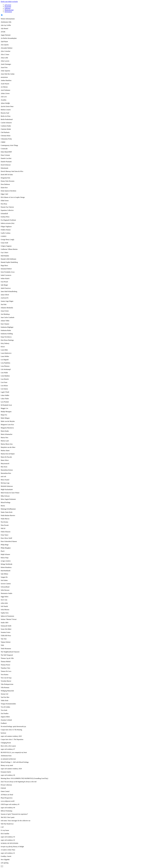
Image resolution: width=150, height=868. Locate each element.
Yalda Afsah (4, 700)
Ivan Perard (4, 282)
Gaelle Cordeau (6, 233)
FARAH (3, 788)
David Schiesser (6, 165)
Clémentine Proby (6, 139)
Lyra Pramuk (5, 402)
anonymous (4, 77)
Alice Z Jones (5, 54)
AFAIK (3, 32)
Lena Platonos (5, 366)
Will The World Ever (7, 824)
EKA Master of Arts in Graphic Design (13, 197)
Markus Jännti (5, 451)
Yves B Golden (5, 707)
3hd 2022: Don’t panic (8, 817)
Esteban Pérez (5, 217)
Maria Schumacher (7, 434)
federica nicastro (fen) (8, 223)
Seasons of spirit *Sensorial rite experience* (14, 814)
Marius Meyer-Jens (7, 444)
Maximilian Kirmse (7, 470)
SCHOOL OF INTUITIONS (10, 843)
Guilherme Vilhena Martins (9, 249)
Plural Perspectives (7, 798)
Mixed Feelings (6, 502)
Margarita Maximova (7, 428)
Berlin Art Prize (6, 116)
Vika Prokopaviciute (7, 684)
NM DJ (3, 528)
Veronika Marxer (6, 681)
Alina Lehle (4, 58)
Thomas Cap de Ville (7, 658)
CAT (2, 827)
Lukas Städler (5, 395)
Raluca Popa (5, 558)
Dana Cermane (5, 155)
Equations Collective (7, 210)
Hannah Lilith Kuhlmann (8, 259)
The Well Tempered (7, 655)
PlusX (3, 551)
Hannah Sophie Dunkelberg (9, 262)
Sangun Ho (4, 577)
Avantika (3, 100)
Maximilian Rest (6, 473)
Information (8, 12)
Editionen (8, 8)
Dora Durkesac (5, 184)
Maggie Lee (4, 408)
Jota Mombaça (5, 314)
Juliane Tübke (5, 321)
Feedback (4, 723)
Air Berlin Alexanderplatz (9, 38)
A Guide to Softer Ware (8, 850)
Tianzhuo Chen (5, 668)
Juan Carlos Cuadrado (8, 317)
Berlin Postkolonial (7, 119)
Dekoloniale (4, 168)
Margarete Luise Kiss (7, 425)
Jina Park (4, 304)
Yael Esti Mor (5, 697)
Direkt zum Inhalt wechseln (9, 2)
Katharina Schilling (7, 334)
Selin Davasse (5, 590)
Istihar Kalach (5, 278)
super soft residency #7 (8, 749)
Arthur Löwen (5, 93)
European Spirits (6, 772)
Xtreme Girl (4, 694)
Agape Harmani (6, 35)
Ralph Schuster (5, 554)
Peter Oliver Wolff (6, 538)
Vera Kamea (5, 675)
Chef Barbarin (5, 132)
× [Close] (2, 866)
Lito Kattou (4, 389)
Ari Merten (4, 87)
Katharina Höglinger (7, 327)
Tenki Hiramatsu (6, 649)
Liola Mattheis (5, 376)
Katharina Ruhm (6, 330)
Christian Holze (6, 136)
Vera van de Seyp (6, 678)
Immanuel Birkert (6, 269)
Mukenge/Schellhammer (8, 509)
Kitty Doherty (5, 343)
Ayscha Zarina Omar (7, 106)
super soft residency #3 (8, 837)
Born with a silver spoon (8, 746)
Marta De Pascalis (6, 457)
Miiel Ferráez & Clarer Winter (10, 493)
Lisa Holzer (4, 386)
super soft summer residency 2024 (11, 769)
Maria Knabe (5, 431)
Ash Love (4, 97)
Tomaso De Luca (6, 671)
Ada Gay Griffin (6, 25)
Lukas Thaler (5, 399)
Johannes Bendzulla (7, 308)
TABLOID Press (6, 636)
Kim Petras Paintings (7, 340)
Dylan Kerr (4, 188)
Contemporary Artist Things (9, 145)
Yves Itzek (4, 710)
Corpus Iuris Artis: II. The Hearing (11, 730)
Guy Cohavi (4, 252)
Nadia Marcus (5, 519)
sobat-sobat (4, 603)
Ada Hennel (4, 29)
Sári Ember (4, 580)
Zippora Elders (5, 717)
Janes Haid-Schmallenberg (9, 291)
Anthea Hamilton (6, 80)
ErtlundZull (4, 214)
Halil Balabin (5, 256)
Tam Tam (4, 639)
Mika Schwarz (5, 496)
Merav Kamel (5, 480)
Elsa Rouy (4, 204)
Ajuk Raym (4, 41)
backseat (3, 733)
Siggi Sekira (5, 597)
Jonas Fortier (5, 311)
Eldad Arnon (5, 201)
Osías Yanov (5, 535)
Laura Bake (4, 350)
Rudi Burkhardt (6, 571)
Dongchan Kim (5, 178)
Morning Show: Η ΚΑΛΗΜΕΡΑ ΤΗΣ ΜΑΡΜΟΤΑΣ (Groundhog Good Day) (24, 778)
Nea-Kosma (4, 522)
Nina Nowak (5, 525)
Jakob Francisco (6, 288)
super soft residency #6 (8, 775)
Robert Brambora (6, 567)
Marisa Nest (4, 438)
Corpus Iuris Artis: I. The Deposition (12, 739)
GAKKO (4, 236)
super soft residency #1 (8, 853)
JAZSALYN (5, 298)
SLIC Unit (4, 600)
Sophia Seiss (5, 613)
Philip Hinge (5, 545)
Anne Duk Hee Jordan (8, 74)
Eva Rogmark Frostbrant (8, 220)
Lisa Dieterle (5, 379)
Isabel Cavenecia (6, 275)
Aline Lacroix (5, 61)
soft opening (5, 863)
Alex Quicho (5, 45)
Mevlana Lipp (5, 483)
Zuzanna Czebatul (6, 720)
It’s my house (5, 830)
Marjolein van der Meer (8, 447)
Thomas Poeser (5, 665)
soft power (8, 5)
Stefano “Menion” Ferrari (9, 619)
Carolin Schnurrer (6, 123)
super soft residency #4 (8, 808)
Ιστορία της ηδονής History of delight (12, 847)
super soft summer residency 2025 (11, 736)
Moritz (3, 506)
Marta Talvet (5, 460)
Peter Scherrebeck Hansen (9, 541)
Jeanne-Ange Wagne (7, 301)
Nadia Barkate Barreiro (8, 515)
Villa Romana (5, 687)
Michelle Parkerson (7, 486)
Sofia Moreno (5, 610)
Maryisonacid (5, 464)
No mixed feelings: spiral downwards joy (13, 726)
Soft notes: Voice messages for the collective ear (16, 821)
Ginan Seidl (4, 243)
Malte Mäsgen (5, 418)
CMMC (3, 142)
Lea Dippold (5, 360)
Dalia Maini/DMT (6, 152)
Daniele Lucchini (6, 158)
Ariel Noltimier (6, 90)
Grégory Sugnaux (6, 246)
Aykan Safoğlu (5, 103)
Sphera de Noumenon (7, 616)
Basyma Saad (5, 113)
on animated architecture (8, 759)
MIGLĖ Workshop (7, 811)
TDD (2, 645)
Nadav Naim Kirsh (7, 512)
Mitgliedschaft (9, 10)
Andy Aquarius (5, 71)
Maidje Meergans (6, 412)
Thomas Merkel (6, 662)
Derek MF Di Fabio (7, 175)
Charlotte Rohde (6, 129)
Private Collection (6, 785)
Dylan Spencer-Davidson (8, 191)
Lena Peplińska (5, 363)
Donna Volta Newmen (8, 181)
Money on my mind (7, 765)
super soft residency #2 (8, 840)
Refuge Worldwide (7, 564)
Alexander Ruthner (7, 48)
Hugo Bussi (4, 265)
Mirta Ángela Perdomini (8, 499)
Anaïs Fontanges (6, 64)
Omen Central (5, 791)
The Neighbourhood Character (10, 652)
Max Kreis (4, 467)
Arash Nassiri (5, 84)
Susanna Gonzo (6, 632)
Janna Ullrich (5, 295)
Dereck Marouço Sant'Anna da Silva (12, 171)
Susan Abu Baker (6, 629)
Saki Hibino (4, 574)
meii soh (3, 476)
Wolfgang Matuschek (7, 691)
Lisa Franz (4, 382)
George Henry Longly (8, 240)
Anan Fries (4, 67)
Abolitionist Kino (6, 756)
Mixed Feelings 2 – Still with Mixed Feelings (15, 762)
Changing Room (6, 743)
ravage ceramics (6, 561)
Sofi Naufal (4, 606)
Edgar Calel (4, 194)
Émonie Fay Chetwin (7, 207)
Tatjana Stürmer (6, 642)
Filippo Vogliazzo (6, 227)
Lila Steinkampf (6, 369)
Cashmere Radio (6, 126)
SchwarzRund (5, 587)
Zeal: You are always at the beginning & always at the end (19, 782)
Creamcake (4, 149)
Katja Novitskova (6, 337)
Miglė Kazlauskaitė (7, 489)
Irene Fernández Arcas (8, 272)
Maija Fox (4, 415)
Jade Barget (4, 285)
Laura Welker (5, 356)
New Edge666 (5, 860)
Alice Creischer (6, 51)
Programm (8, 7)
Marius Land (5, 441)
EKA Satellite (5, 834)
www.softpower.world (8, 801)
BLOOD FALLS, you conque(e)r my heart (14, 752)
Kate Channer (5, 324)
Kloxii (3, 347)
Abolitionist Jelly (6, 22)
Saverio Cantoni (6, 584)
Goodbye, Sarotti (6, 856)
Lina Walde (4, 373)
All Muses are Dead (7, 795)
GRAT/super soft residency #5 (10, 804)
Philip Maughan (6, 548)
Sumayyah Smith (6, 626)
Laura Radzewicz (6, 353)
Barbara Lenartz (6, 110)
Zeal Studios (5, 713)
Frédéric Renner (6, 230)
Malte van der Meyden (8, 421)
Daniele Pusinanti (6, 162)
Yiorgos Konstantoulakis (8, 704)
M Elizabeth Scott (6, 405)
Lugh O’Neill (5, 392)
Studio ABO (5, 623)
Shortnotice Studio (7, 593)
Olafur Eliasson (6, 532)
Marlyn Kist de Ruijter (8, 454)
